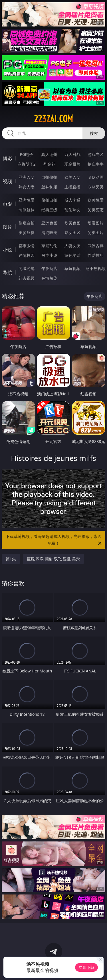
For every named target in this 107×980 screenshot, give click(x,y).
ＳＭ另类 (96, 187)
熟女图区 (72, 232)
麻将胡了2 (27, 164)
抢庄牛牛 (96, 164)
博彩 (7, 158)
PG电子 (26, 154)
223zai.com (53, 119)
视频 (7, 181)
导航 (7, 273)
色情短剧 (49, 278)
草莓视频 (72, 268)
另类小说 (49, 255)
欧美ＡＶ (72, 177)
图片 (7, 227)
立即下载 (86, 967)
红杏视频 (27, 278)
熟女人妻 (27, 187)
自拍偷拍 (49, 177)
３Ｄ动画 (96, 177)
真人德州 (49, 154)
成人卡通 (72, 200)
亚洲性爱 (27, 200)
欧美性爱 (96, 200)
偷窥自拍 (27, 223)
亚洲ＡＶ (27, 177)
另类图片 (96, 232)
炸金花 (49, 164)
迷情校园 (27, 255)
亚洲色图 (49, 223)
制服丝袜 (27, 210)
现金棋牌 (72, 164)
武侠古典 (96, 246)
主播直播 (72, 187)
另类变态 (96, 210)
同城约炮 (27, 268)
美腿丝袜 (27, 232)
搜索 (94, 133)
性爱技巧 (96, 255)
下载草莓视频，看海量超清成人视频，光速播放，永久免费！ (54, 540)
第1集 (11, 559)
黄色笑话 (72, 255)
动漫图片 (96, 223)
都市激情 (27, 246)
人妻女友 (72, 246)
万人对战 (72, 154)
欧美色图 (72, 223)
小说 (7, 250)
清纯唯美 (49, 232)
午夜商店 (49, 268)
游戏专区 (96, 154)
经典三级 (49, 210)
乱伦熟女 (72, 210)
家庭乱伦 (49, 246)
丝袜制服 (49, 187)
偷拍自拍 (49, 200)
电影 (7, 204)
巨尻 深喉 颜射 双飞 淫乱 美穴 (53, 559)
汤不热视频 (96, 268)
